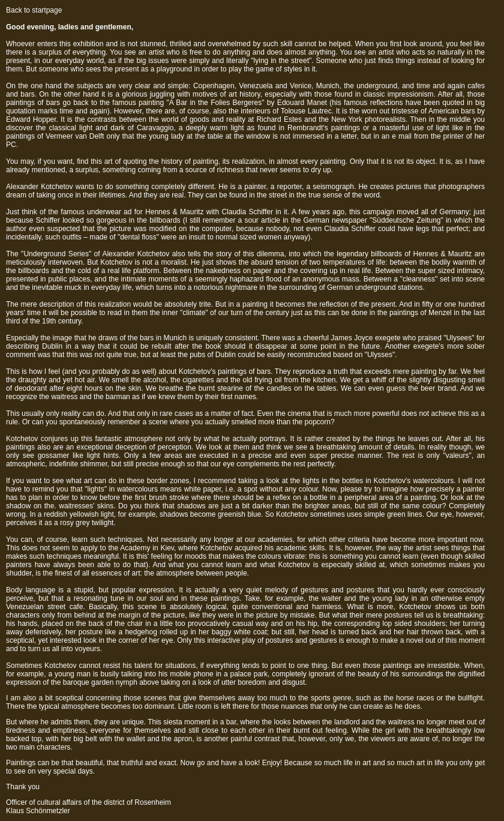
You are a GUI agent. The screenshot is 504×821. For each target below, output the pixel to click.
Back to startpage (34, 10)
